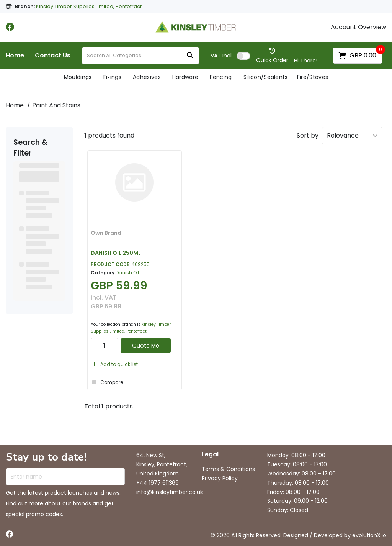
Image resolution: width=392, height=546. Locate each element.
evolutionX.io (369, 535)
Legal (210, 455)
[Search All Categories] (140, 56)
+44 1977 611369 (158, 483)
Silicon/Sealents (266, 77)
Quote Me (146, 346)
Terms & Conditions (228, 469)
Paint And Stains (56, 105)
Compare (107, 382)
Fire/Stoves (313, 77)
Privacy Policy (220, 478)
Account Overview (359, 27)
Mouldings (78, 77)
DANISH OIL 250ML (116, 253)
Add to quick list (114, 364)
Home (15, 56)
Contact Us (53, 56)
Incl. (222, 56)
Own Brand (106, 233)
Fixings (112, 77)
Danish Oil (127, 273)
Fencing (221, 77)
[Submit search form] (190, 56)
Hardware (185, 77)
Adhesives (147, 77)
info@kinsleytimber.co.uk (170, 492)
